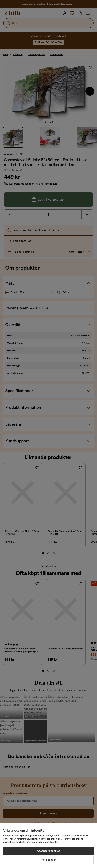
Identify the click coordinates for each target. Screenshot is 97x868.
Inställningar (48, 860)
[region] (48, 846)
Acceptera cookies (49, 851)
